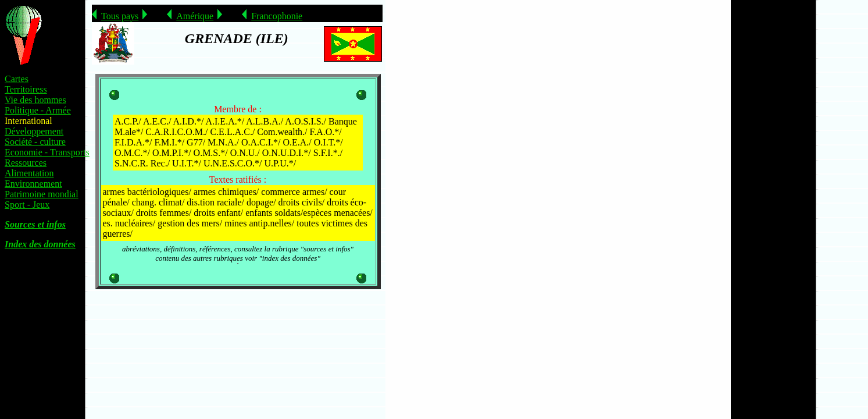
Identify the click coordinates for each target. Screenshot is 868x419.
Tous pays (120, 16)
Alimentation (29, 173)
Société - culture (35, 142)
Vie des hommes (35, 100)
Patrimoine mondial (42, 194)
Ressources (26, 163)
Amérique (195, 16)
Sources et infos (35, 224)
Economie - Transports (47, 152)
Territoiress (26, 89)
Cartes (17, 79)
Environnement (33, 184)
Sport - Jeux (27, 205)
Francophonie (277, 16)
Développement (34, 131)
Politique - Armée (38, 110)
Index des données (40, 244)
